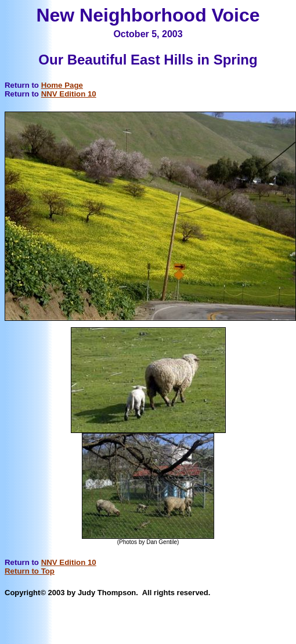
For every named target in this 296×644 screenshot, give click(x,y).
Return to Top (30, 571)
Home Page (62, 85)
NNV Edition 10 (69, 94)
